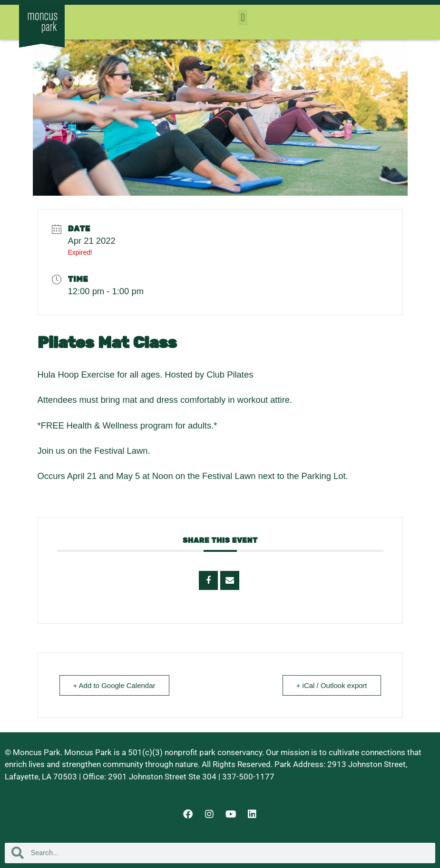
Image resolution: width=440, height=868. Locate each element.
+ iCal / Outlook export (332, 685)
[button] (243, 17)
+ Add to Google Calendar (114, 685)
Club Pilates (230, 374)
